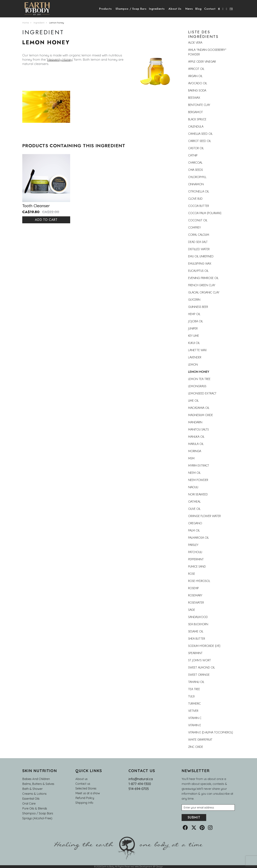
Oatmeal (194, 502)
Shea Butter (197, 639)
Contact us (83, 784)
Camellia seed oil (200, 134)
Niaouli (193, 487)
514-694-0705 (139, 789)
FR (231, 9)
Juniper (193, 329)
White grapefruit (200, 740)
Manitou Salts (198, 429)
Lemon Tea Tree (199, 379)
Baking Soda (197, 90)
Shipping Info (84, 803)
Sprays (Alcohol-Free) (37, 818)
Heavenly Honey (60, 59)
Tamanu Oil (196, 682)
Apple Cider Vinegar (202, 62)
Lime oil (193, 401)
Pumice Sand (197, 567)
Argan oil (195, 76)
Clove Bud (195, 199)
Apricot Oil (196, 69)
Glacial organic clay (204, 292)
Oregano (195, 523)
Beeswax (194, 98)
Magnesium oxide (201, 415)
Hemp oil (194, 314)
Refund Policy (85, 798)
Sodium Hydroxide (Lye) (204, 646)
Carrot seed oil (200, 141)
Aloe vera (195, 43)
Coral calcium (199, 235)
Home (26, 23)
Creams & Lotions (34, 794)
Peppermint (196, 559)
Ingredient (39, 23)
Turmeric (194, 704)
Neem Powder (198, 480)
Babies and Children (36, 779)
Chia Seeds (196, 170)
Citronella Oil (199, 191)
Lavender (195, 357)
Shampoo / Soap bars (38, 813)
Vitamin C (195, 718)
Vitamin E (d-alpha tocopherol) (211, 732)
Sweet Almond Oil (202, 668)
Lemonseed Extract (202, 393)
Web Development (143, 867)
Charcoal (195, 163)
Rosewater (196, 603)
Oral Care (29, 803)
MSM (191, 458)
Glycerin (194, 300)
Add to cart (46, 220)
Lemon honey (57, 23)
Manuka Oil (196, 437)
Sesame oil (196, 631)
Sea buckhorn (198, 624)
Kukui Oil (194, 343)
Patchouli (195, 552)
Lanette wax (197, 350)
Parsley (193, 545)
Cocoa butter (199, 206)
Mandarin (195, 422)
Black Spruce (197, 119)
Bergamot (196, 112)
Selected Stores (86, 788)
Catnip (193, 155)
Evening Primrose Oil (203, 278)
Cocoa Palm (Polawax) (205, 213)
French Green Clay (202, 285)
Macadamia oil (199, 408)
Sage (192, 610)
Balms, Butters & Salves (38, 784)
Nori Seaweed (198, 494)
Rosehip (193, 588)
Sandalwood (198, 617)
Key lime (194, 336)
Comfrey (194, 228)
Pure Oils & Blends (35, 808)
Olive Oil (194, 509)
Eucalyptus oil (198, 271)
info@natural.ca (141, 779)
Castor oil (196, 148)
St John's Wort (200, 660)
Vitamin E (195, 725)
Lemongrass (197, 386)
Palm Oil (194, 530)
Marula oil (196, 444)
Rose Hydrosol (199, 581)
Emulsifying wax (200, 264)
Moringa (195, 451)
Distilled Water (199, 249)
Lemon (193, 365)
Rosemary (195, 595)
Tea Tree (194, 689)
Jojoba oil (196, 321)
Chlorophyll (197, 177)
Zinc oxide (196, 747)
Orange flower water (204, 516)
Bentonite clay (199, 105)
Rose (192, 574)
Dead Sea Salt (198, 242)
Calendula (196, 127)
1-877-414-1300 (140, 784)
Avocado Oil (198, 83)
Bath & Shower (32, 789)
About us (81, 779)
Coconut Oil (198, 220)
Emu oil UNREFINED (201, 256)
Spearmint (195, 653)
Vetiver (193, 711)
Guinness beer (198, 307)
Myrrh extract (199, 466)
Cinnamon (196, 184)
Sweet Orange (199, 675)
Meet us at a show (88, 793)
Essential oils (31, 799)
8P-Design (158, 867)
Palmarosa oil (198, 538)
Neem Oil (194, 473)
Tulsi (191, 696)
